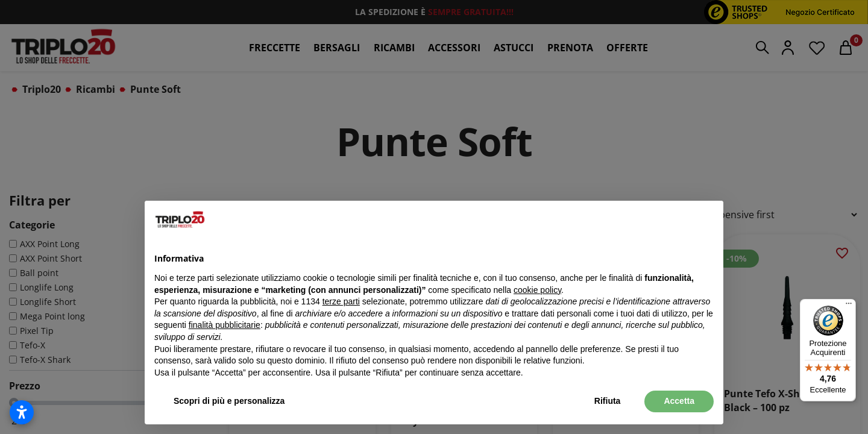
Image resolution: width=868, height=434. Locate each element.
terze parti (341, 301)
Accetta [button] (679, 401)
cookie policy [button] (537, 290)
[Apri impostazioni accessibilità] (22, 412)
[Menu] (849, 306)
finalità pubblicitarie (225, 325)
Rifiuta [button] (608, 401)
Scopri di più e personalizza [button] (229, 401)
